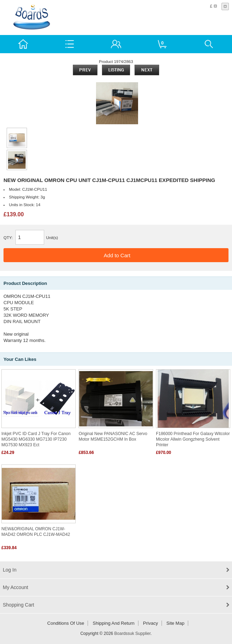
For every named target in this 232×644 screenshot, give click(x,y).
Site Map (175, 623)
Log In (10, 570)
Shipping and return (114, 623)
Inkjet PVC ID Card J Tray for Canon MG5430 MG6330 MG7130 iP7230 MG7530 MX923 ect (36, 439)
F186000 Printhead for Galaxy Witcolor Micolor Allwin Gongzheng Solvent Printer (193, 439)
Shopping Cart (19, 605)
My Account (15, 587)
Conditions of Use (66, 623)
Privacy (151, 623)
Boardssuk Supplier (132, 633)
